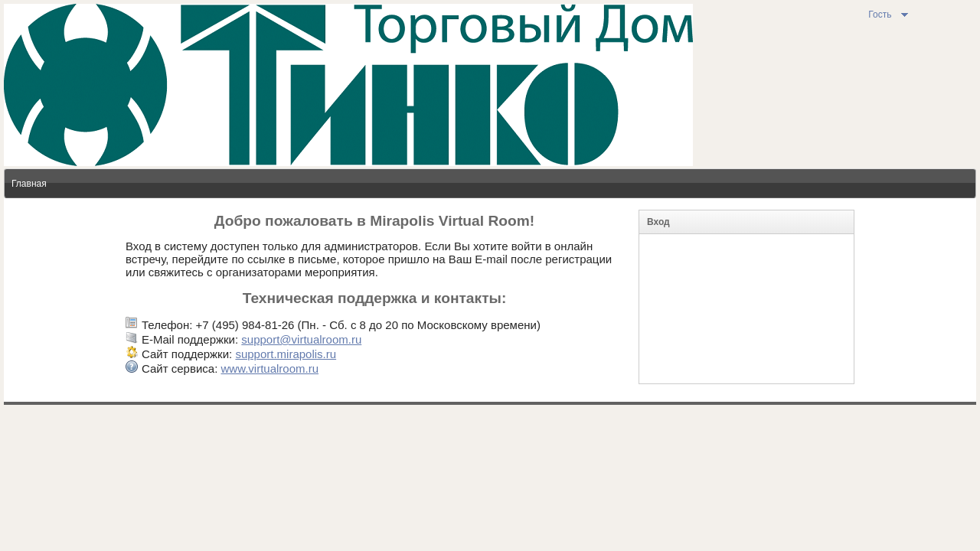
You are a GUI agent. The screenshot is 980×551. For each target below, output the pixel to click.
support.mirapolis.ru (286, 354)
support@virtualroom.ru (301, 339)
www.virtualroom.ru (269, 368)
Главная (29, 184)
